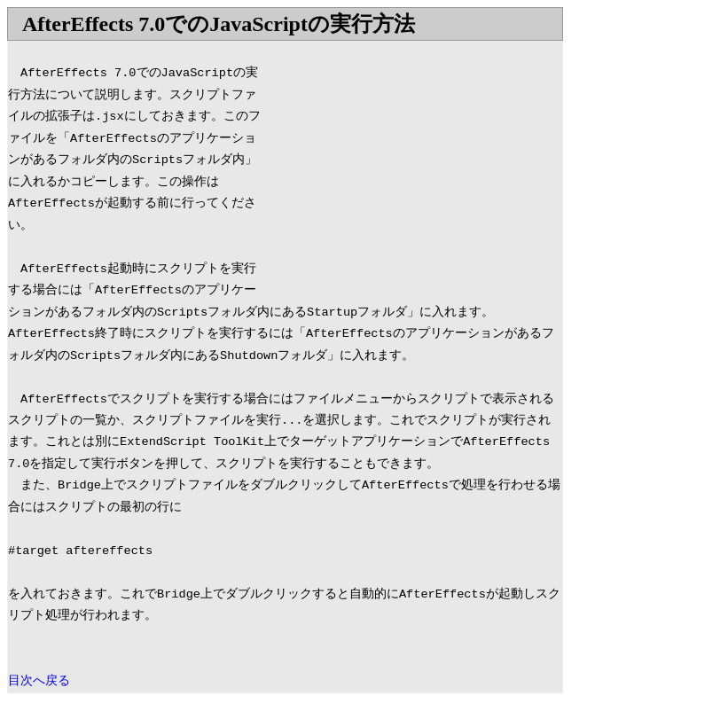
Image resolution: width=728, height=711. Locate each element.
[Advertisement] (413, 166)
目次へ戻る (39, 681)
